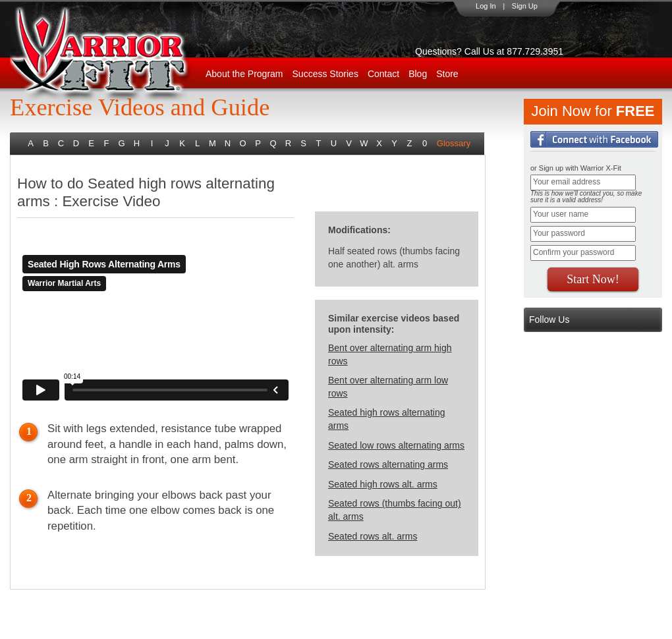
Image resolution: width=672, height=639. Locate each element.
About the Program (244, 74)
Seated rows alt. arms (373, 536)
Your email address (567, 182)
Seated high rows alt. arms (383, 484)
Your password (559, 233)
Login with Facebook (594, 139)
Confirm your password (574, 252)
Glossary (454, 143)
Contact (383, 74)
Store (447, 74)
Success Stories (325, 74)
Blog (418, 74)
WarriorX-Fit (116, 54)
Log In (486, 6)
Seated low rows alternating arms (396, 445)
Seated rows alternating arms (388, 464)
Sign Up (525, 6)
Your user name (561, 214)
